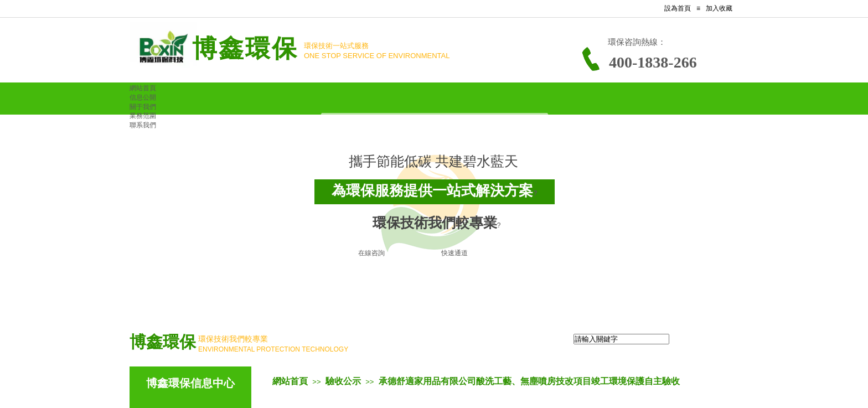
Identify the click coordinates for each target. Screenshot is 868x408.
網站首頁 (290, 381)
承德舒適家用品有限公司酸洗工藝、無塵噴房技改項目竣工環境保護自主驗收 (529, 381)
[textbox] (621, 339)
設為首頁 (678, 8)
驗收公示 (343, 381)
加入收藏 (719, 8)
